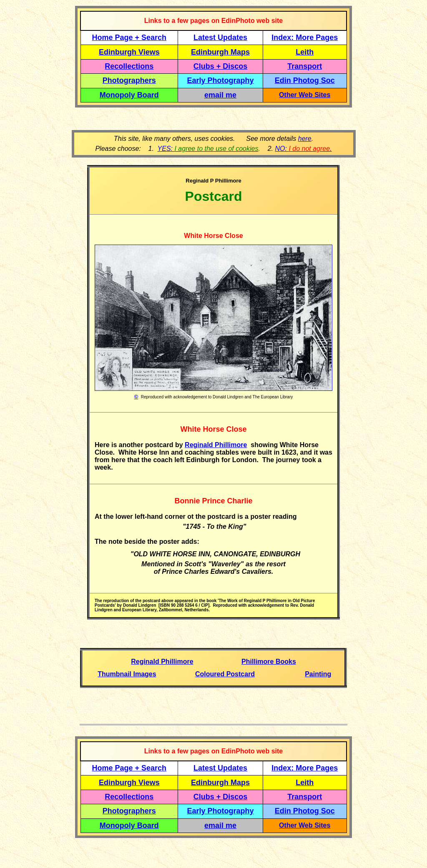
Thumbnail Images (127, 674)
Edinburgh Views (129, 52)
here (305, 139)
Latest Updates (220, 38)
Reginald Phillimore (216, 445)
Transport (305, 66)
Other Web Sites (305, 95)
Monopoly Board (129, 95)
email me (220, 95)
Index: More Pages (305, 38)
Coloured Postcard (225, 674)
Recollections (129, 66)
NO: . (303, 149)
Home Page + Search (129, 38)
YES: (208, 149)
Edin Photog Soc (305, 80)
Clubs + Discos (221, 66)
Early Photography (221, 80)
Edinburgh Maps (220, 52)
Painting (318, 674)
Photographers (129, 80)
